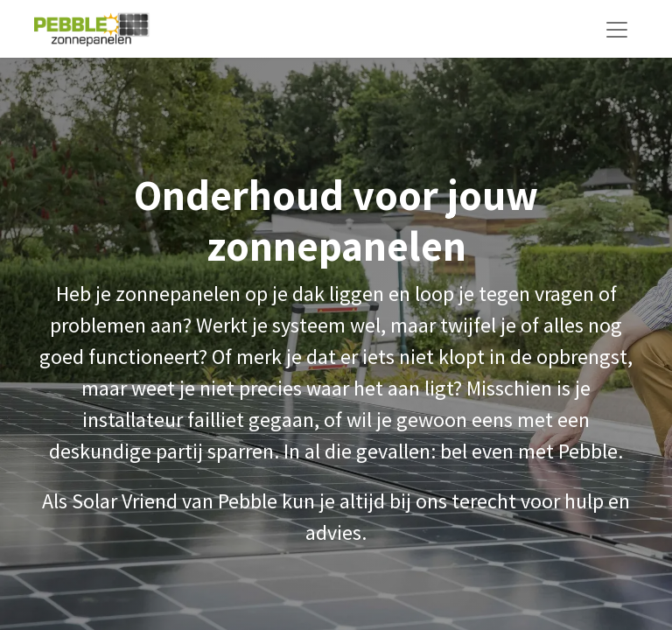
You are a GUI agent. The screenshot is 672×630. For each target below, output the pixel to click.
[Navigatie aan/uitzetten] (617, 29)
